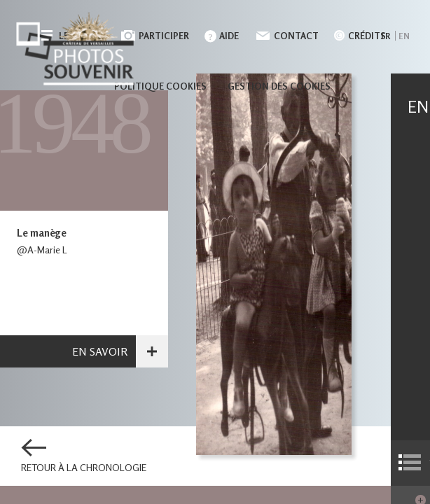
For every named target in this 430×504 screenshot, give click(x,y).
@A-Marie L (42, 250)
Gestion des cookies (279, 86)
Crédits (367, 36)
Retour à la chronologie (84, 468)
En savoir (100, 351)
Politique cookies (160, 86)
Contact (296, 36)
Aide (229, 36)
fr (386, 36)
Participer (164, 36)
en (404, 36)
